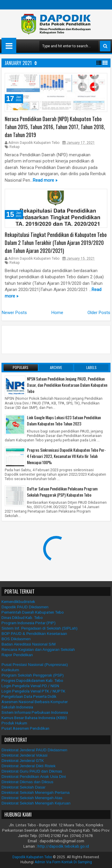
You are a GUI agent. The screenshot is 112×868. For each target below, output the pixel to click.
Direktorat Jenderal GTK (23, 761)
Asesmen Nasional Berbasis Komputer (35, 702)
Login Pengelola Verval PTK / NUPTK (33, 691)
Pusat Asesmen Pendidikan (25, 728)
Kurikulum (10, 670)
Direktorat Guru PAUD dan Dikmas (32, 771)
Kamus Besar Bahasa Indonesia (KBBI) (34, 718)
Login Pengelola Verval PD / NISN (30, 686)
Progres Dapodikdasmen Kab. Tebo (32, 681)
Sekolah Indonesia (17, 707)
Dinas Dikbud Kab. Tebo (22, 618)
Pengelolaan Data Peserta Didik (29, 696)
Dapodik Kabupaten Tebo (32, 857)
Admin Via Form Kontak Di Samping (63, 862)
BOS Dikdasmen (16, 639)
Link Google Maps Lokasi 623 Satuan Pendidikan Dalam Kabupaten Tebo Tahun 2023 (64, 420)
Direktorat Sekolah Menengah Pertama (35, 793)
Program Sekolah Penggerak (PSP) (33, 675)
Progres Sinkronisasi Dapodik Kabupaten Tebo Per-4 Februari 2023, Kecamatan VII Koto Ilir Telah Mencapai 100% (66, 456)
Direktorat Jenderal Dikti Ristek (29, 766)
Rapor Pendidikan (17, 655)
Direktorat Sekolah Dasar (23, 787)
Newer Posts (14, 313)
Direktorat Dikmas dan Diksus (27, 782)
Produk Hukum (14, 723)
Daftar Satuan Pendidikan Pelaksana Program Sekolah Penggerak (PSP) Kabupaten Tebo (62, 492)
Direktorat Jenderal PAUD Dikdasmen (34, 750)
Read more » (45, 180)
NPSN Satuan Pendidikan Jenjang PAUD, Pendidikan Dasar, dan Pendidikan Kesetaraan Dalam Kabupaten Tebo (67, 385)
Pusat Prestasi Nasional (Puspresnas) (35, 665)
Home (57, 313)
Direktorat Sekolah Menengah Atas (32, 798)
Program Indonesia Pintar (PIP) (29, 623)
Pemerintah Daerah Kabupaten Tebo (33, 612)
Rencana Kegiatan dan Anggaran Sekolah (38, 650)
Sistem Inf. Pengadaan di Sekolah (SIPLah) (39, 628)
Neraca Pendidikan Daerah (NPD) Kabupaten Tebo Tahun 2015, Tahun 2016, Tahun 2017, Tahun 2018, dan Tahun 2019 (55, 127)
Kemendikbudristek (18, 602)
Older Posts (99, 313)
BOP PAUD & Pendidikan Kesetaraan (34, 634)
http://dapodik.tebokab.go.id (63, 846)
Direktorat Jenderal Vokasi (25, 755)
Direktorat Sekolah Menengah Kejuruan (36, 803)
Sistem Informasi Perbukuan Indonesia (35, 712)
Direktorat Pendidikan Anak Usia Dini (34, 777)
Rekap (14, 147)
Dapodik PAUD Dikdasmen (25, 607)
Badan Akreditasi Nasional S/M (29, 644)
